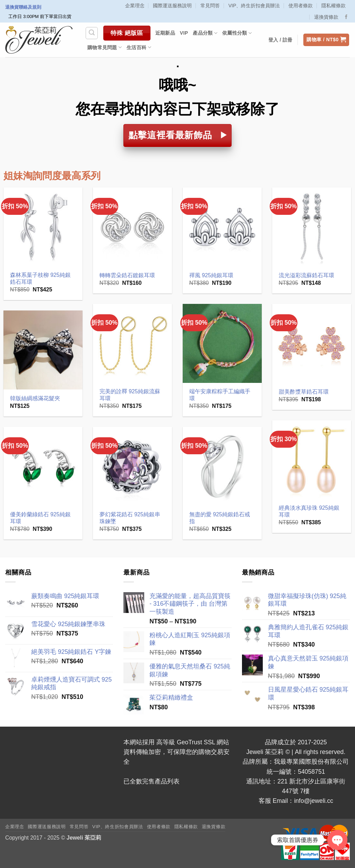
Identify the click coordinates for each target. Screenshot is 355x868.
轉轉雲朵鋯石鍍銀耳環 (127, 275)
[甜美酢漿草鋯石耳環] (312, 344)
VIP (184, 33)
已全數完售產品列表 (151, 781)
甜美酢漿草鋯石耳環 (304, 392)
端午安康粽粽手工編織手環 (220, 395)
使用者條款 (301, 6)
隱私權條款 (334, 6)
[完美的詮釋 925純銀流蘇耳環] (133, 344)
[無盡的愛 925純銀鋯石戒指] (222, 467)
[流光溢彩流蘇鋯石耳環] (312, 227)
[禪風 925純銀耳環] (222, 227)
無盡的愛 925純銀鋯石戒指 (220, 518)
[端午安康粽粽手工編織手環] (222, 344)
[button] (326, 40)
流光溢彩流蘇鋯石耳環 (306, 275)
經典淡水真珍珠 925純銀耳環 (309, 511)
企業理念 (135, 6)
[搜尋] (92, 33)
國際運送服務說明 (172, 6)
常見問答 (210, 6)
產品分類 (205, 33)
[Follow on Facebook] (346, 17)
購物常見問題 (105, 47)
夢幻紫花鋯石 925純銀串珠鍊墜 (130, 518)
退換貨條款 (326, 17)
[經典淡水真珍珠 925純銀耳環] (312, 460)
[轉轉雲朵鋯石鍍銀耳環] (133, 227)
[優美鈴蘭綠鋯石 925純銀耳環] (43, 467)
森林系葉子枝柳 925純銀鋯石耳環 (40, 279)
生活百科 (139, 47)
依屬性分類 (237, 33)
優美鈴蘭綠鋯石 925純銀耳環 (40, 518)
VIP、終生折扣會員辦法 (254, 6)
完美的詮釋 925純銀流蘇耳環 (130, 395)
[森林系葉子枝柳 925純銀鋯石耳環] (43, 227)
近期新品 (165, 33)
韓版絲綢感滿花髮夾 (35, 398)
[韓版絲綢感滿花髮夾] (43, 350)
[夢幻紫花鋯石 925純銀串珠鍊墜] (133, 467)
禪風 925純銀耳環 (211, 275)
